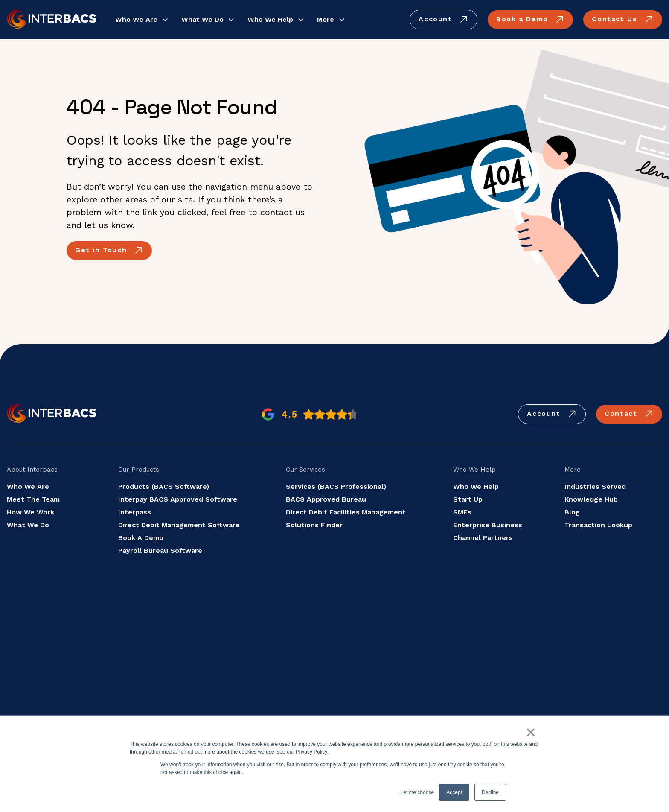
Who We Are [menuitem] (28, 486)
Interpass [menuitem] (135, 512)
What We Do (202, 19)
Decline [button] (490, 792)
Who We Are (136, 19)
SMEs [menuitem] (462, 512)
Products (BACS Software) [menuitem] (164, 486)
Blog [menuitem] (572, 512)
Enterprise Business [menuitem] (488, 525)
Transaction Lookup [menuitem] (598, 525)
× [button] (531, 732)
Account (444, 20)
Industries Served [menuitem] (595, 486)
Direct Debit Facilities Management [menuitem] (346, 512)
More (326, 19)
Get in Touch (109, 251)
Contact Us (623, 20)
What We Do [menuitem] (28, 525)
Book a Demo (530, 20)
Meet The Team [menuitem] (33, 499)
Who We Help (270, 19)
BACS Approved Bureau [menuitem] (326, 499)
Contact (629, 414)
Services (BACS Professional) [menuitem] (336, 486)
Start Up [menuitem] (468, 499)
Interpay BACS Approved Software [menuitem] (178, 499)
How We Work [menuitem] (31, 512)
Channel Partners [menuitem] (483, 538)
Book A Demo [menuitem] (141, 538)
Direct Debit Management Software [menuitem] (179, 525)
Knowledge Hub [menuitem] (591, 499)
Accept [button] (454, 792)
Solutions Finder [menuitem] (314, 525)
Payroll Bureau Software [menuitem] (160, 551)
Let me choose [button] (417, 792)
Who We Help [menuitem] (476, 486)
